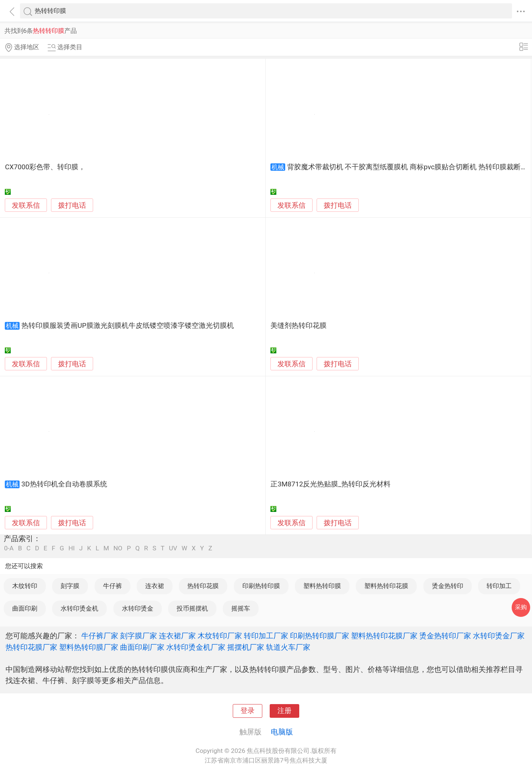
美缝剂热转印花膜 (299, 326)
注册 (284, 711)
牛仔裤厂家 (100, 636)
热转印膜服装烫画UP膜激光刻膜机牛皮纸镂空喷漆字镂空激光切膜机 (128, 326)
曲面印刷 (25, 608)
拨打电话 (72, 205)
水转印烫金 (138, 608)
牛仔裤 (112, 586)
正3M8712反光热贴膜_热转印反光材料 (330, 484)
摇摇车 (241, 608)
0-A (9, 548)
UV (173, 548)
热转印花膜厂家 (31, 647)
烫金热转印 (448, 586)
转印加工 (499, 586)
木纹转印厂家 (220, 636)
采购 (521, 607)
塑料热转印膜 (322, 586)
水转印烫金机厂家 (196, 647)
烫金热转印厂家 (445, 636)
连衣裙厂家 (177, 636)
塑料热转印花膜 (386, 586)
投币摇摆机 (192, 608)
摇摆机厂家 (246, 647)
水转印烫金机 (79, 608)
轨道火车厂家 (288, 647)
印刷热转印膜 (261, 586)
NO (118, 548)
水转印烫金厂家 (499, 636)
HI (71, 548)
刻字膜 (70, 586)
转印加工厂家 (266, 636)
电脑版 (282, 732)
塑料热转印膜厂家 (89, 647)
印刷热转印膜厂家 (320, 636)
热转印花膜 (203, 586)
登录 (248, 711)
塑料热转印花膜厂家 (384, 636)
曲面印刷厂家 (142, 647)
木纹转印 (25, 586)
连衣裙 (155, 586)
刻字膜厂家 (139, 636)
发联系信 (26, 206)
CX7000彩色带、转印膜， (45, 167)
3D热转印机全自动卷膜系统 (64, 484)
